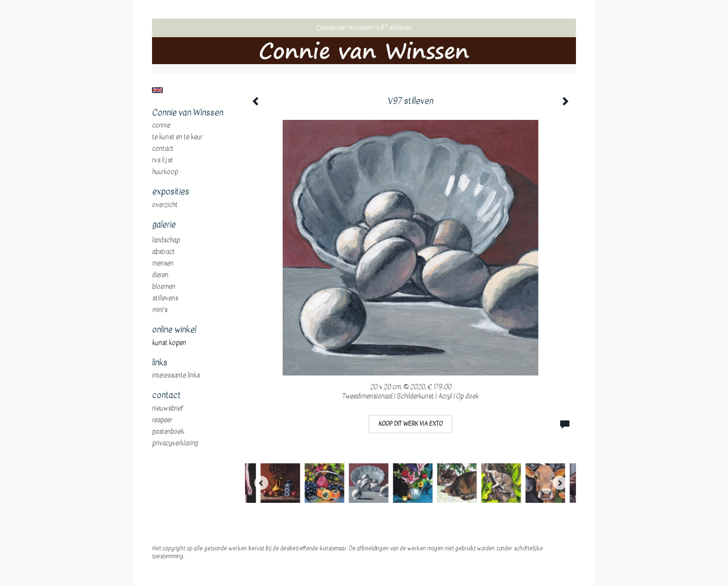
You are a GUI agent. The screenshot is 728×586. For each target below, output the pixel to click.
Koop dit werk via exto (410, 424)
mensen (163, 263)
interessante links (176, 375)
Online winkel (174, 330)
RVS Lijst (162, 160)
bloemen (164, 287)
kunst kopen (169, 343)
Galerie (164, 225)
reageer (162, 420)
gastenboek (168, 432)
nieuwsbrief (168, 408)
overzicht (165, 205)
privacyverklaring (175, 443)
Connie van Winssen (344, 28)
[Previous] (261, 483)
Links (160, 363)
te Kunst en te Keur (177, 137)
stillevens (165, 298)
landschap (166, 240)
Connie (161, 125)
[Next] (560, 483)
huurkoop (165, 172)
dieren (160, 275)
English (157, 90)
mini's (160, 310)
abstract (163, 252)
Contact (163, 149)
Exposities (171, 192)
